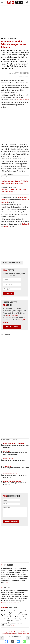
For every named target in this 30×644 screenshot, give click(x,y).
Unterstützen (5, 634)
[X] (16, 642)
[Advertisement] (15, 21)
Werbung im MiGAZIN (19, 632)
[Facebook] (10, 642)
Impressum (19, 634)
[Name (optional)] (12, 289)
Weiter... (13, 625)
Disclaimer (26, 634)
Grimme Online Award (12, 315)
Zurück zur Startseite (12, 263)
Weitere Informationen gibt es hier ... (10, 603)
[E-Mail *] (12, 280)
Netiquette (12, 634)
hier (7, 583)
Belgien (6, 226)
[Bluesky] (22, 642)
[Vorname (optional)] (12, 284)
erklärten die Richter (23, 100)
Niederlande (26, 224)
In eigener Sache (8, 632)
